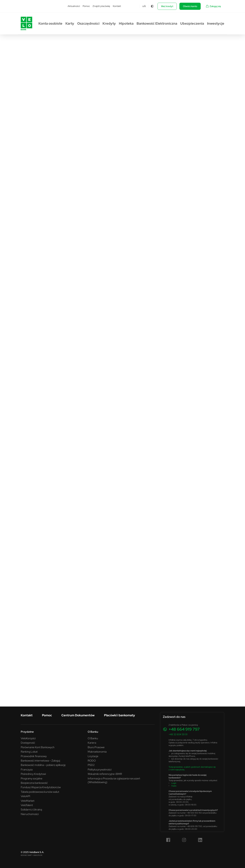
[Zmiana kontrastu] (152, 6)
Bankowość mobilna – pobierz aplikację (43, 765)
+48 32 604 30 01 (178, 734)
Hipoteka (126, 23)
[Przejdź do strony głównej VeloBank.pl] (27, 23)
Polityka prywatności (100, 769)
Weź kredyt (167, 6)
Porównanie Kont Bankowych (38, 747)
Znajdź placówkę (101, 6)
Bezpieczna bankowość (34, 783)
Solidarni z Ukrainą (31, 809)
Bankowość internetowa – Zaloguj (40, 761)
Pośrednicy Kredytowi (33, 774)
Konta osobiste (50, 23)
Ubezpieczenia (192, 23)
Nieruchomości (30, 814)
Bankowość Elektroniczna (157, 23)
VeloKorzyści (28, 738)
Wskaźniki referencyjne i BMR (105, 774)
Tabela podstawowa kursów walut (40, 792)
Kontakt (117, 6)
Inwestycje (216, 23)
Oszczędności (88, 23)
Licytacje (93, 756)
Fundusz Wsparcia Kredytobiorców (41, 787)
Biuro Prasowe (96, 747)
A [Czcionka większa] (145, 6)
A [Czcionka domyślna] (143, 6)
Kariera (92, 743)
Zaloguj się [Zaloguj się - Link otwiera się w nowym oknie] (213, 6)
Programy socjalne (32, 778)
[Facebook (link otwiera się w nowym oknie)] (168, 840)
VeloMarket (28, 801)
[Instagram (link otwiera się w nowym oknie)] (184, 840)
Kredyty (109, 23)
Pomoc (86, 6)
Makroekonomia (97, 752)
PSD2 (91, 765)
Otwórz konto (190, 6)
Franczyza (27, 769)
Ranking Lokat (29, 752)
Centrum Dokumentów (78, 715)
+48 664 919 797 (184, 729)
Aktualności (74, 6)
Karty (70, 23)
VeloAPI (25, 796)
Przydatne (27, 732)
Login (174, 783)
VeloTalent (27, 805)
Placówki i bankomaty (119, 715)
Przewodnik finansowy (34, 756)
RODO (92, 761)
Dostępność (28, 743)
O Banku (93, 732)
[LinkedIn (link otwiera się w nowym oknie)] (200, 840)
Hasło (174, 786)
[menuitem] (74, 6)
